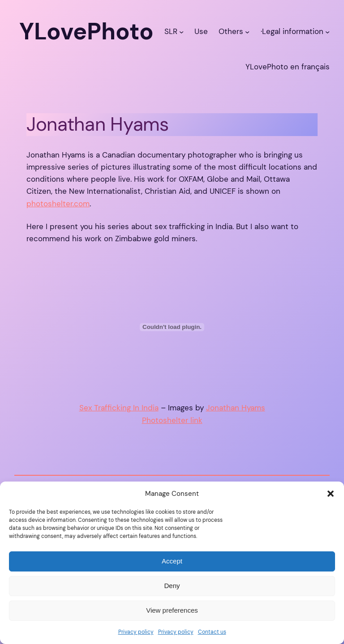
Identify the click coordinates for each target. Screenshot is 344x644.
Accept (172, 561)
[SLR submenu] (181, 31)
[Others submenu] (247, 31)
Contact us (212, 632)
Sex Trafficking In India (119, 408)
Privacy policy (136, 632)
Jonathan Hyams (236, 408)
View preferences (172, 610)
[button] (331, 494)
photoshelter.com (58, 204)
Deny (172, 586)
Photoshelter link (172, 420)
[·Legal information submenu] (327, 31)
